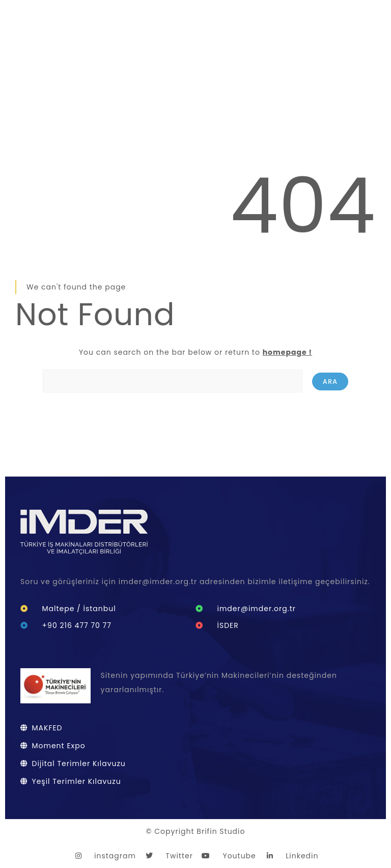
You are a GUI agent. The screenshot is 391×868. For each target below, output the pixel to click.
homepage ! (287, 352)
